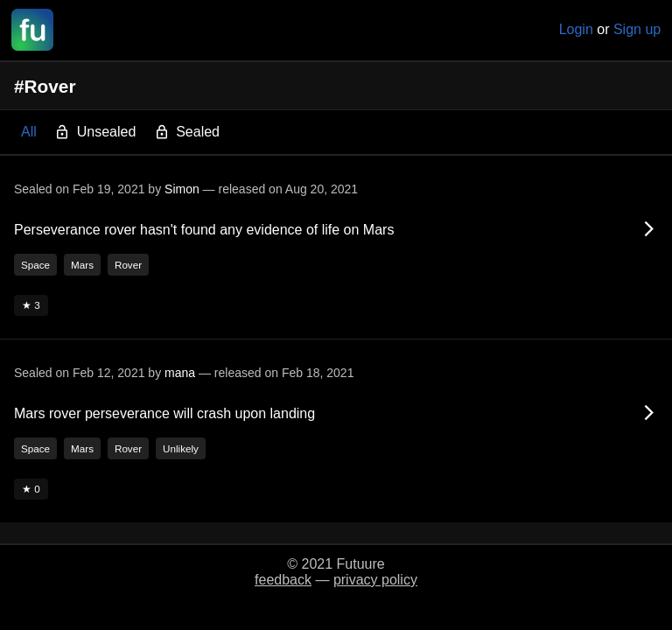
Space (35, 265)
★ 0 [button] (31, 489)
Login (576, 29)
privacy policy (375, 580)
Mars (82, 265)
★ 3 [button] (31, 305)
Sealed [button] (187, 133)
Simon (182, 189)
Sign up (637, 29)
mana (180, 373)
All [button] (29, 132)
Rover (128, 265)
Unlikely (181, 448)
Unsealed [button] (95, 133)
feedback (283, 580)
